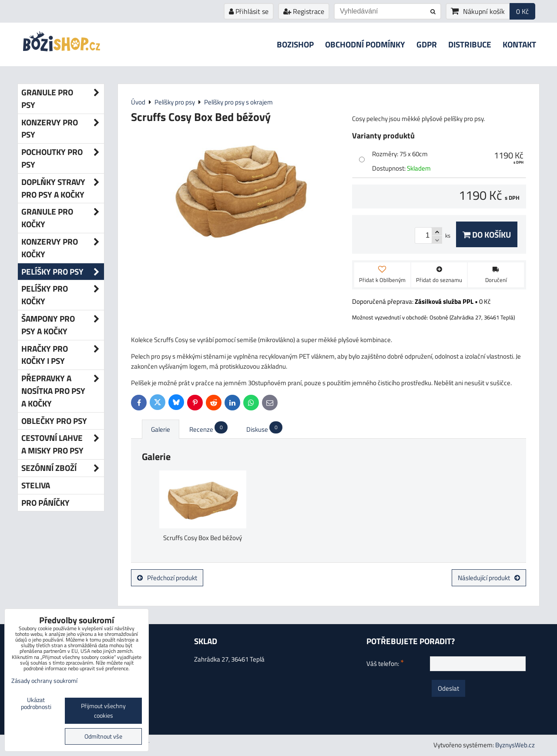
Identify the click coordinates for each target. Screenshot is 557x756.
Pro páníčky (45, 502)
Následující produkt (489, 578)
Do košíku (487, 234)
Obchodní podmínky (365, 44)
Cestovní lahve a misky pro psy (63, 444)
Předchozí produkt (167, 578)
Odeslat (448, 688)
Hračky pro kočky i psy (63, 355)
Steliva (36, 485)
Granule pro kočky (63, 218)
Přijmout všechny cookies (103, 711)
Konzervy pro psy (63, 129)
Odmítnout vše (103, 736)
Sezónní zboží (63, 468)
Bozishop (295, 44)
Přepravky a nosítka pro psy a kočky (63, 391)
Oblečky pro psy (54, 421)
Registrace (304, 11)
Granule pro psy (63, 99)
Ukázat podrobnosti (36, 704)
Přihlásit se (249, 11)
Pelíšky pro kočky (63, 295)
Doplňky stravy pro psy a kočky (63, 188)
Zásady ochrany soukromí (44, 681)
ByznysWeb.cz (515, 745)
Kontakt (519, 44)
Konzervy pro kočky (63, 248)
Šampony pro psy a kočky (63, 325)
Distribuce (470, 44)
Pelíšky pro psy (63, 272)
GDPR (427, 44)
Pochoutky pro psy (63, 158)
